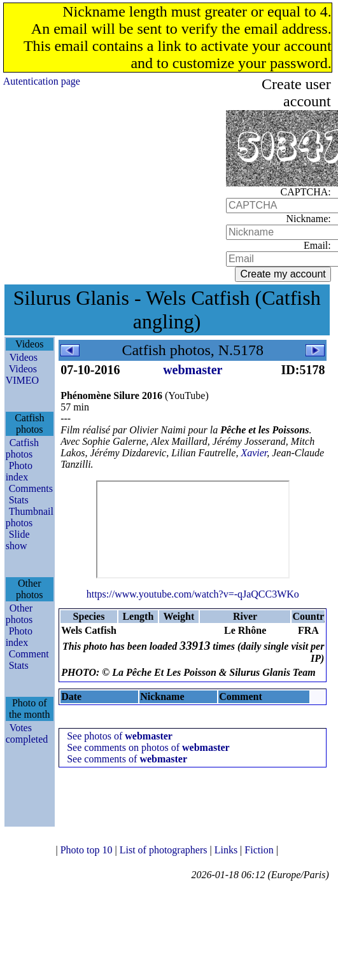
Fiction (260, 850)
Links (227, 850)
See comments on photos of (148, 747)
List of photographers (165, 850)
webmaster (193, 370)
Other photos (19, 614)
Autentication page (42, 81)
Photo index (19, 471)
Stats (19, 500)
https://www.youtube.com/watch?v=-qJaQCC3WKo (193, 594)
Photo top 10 (88, 850)
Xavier (254, 453)
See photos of (120, 736)
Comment (29, 654)
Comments (31, 488)
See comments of (127, 759)
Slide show (18, 540)
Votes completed (27, 733)
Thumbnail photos (30, 517)
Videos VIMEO (22, 374)
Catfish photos (22, 448)
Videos (24, 357)
